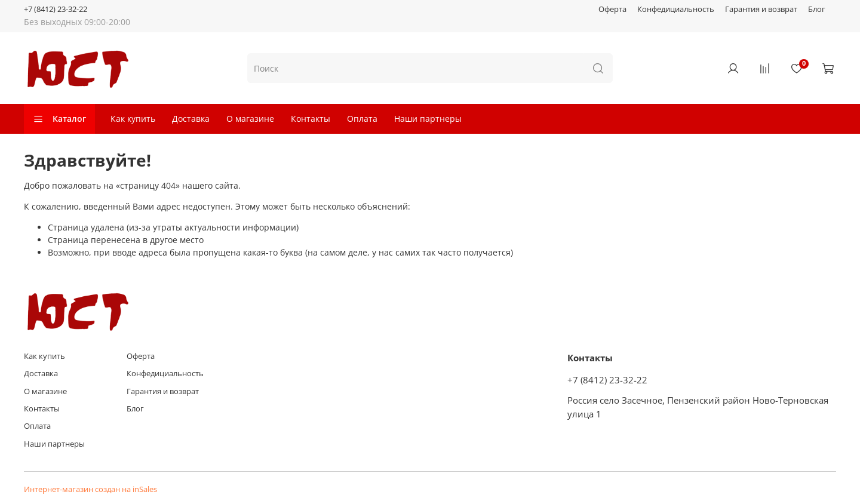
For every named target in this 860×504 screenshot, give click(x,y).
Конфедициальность (676, 9)
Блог (817, 9)
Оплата (362, 119)
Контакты (311, 119)
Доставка (191, 119)
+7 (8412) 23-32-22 (56, 9)
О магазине (250, 119)
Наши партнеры (428, 119)
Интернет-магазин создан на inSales (90, 489)
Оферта (612, 9)
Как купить (133, 119)
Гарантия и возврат (761, 9)
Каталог (59, 119)
